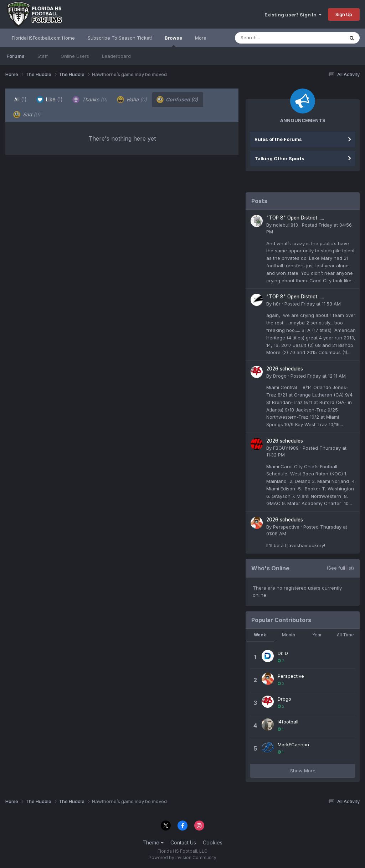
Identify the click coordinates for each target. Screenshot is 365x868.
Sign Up (344, 14)
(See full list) (340, 568)
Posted (313, 304)
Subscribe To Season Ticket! (120, 38)
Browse (173, 41)
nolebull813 (286, 225)
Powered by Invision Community (182, 857)
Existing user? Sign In (293, 15)
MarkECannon (293, 745)
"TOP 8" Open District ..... (295, 218)
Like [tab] (50, 100)
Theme (153, 842)
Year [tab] (317, 635)
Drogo (280, 376)
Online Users (75, 56)
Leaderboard (116, 56)
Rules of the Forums (278, 139)
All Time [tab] (345, 635)
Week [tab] (260, 635)
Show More (303, 771)
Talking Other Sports (279, 158)
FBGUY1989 (286, 448)
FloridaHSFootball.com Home (43, 38)
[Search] (270, 38)
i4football (288, 722)
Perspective (286, 527)
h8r (277, 304)
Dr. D (283, 653)
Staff (43, 56)
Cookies (213, 842)
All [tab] (20, 99)
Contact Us (183, 842)
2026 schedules (285, 369)
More (201, 38)
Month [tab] (289, 635)
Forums (16, 56)
